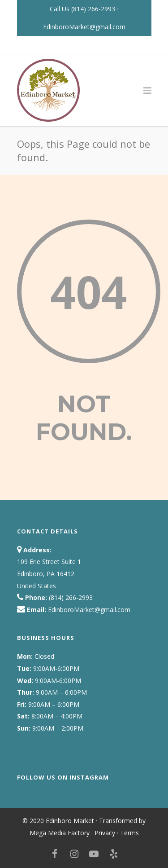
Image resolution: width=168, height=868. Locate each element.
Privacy (105, 833)
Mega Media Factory (60, 833)
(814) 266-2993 (94, 9)
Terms (129, 833)
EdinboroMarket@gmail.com (84, 27)
